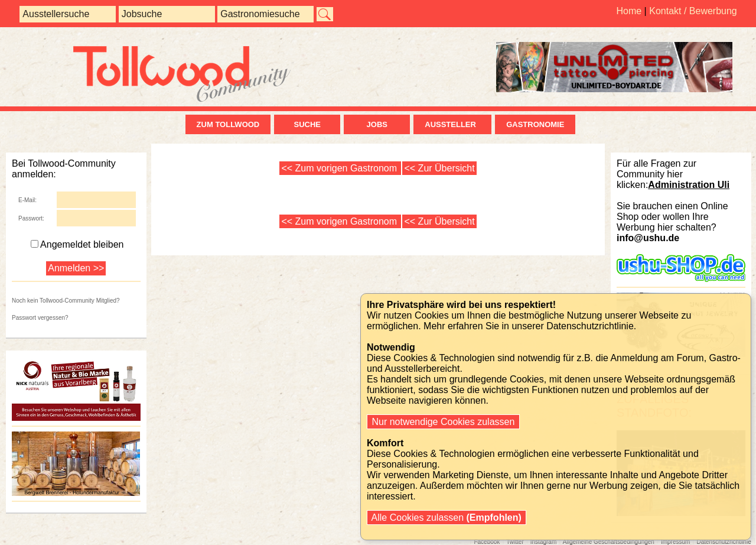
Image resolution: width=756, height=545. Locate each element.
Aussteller (452, 124)
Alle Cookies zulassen (447, 518)
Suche (307, 124)
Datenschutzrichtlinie (590, 326)
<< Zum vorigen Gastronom (340, 168)
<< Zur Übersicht (439, 168)
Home (629, 11)
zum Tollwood (228, 124)
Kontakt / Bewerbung (693, 11)
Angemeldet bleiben (77, 244)
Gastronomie (535, 124)
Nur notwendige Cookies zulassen (443, 422)
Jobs (377, 124)
